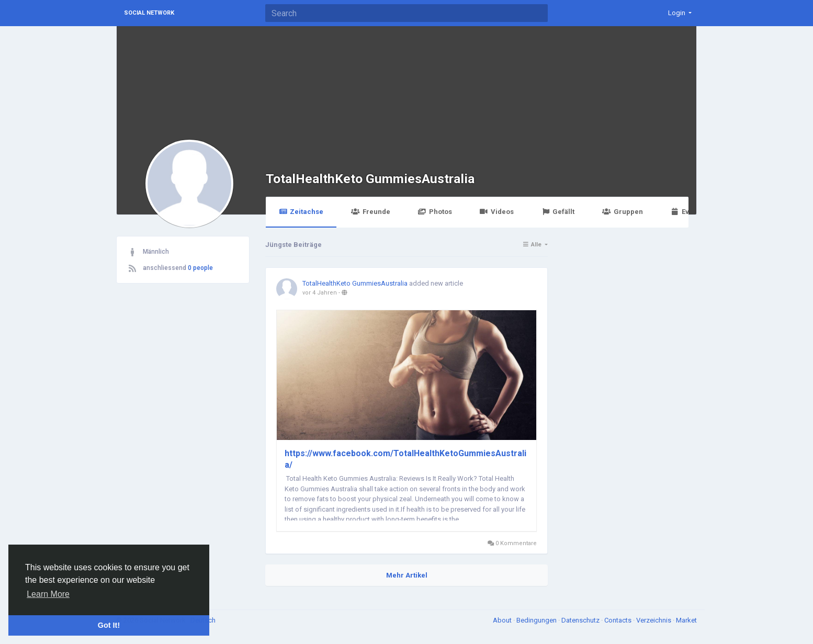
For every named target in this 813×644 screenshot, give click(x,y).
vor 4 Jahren (320, 293)
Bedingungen (537, 620)
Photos (435, 212)
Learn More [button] (48, 594)
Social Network (149, 13)
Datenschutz (581, 620)
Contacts (619, 620)
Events (687, 212)
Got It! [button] (109, 625)
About (503, 620)
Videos (497, 212)
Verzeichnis (654, 620)
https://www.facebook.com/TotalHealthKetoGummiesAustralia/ (405, 459)
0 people (200, 268)
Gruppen (622, 212)
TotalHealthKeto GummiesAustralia (370, 179)
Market (686, 620)
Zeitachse (301, 212)
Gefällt (558, 212)
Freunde (370, 212)
